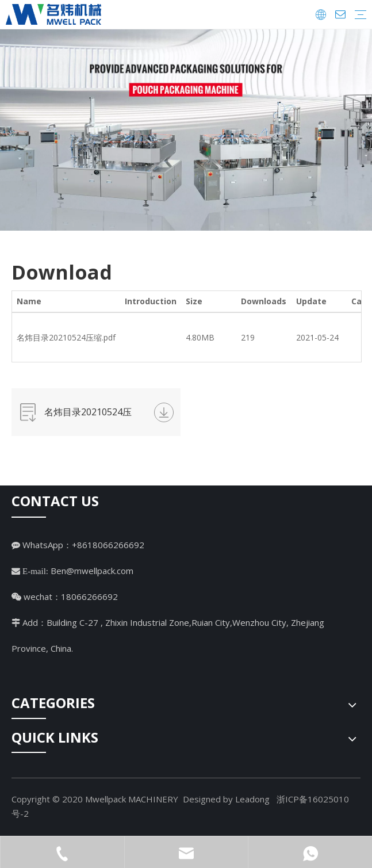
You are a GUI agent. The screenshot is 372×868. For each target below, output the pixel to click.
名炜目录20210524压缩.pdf (66, 337)
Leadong (252, 799)
